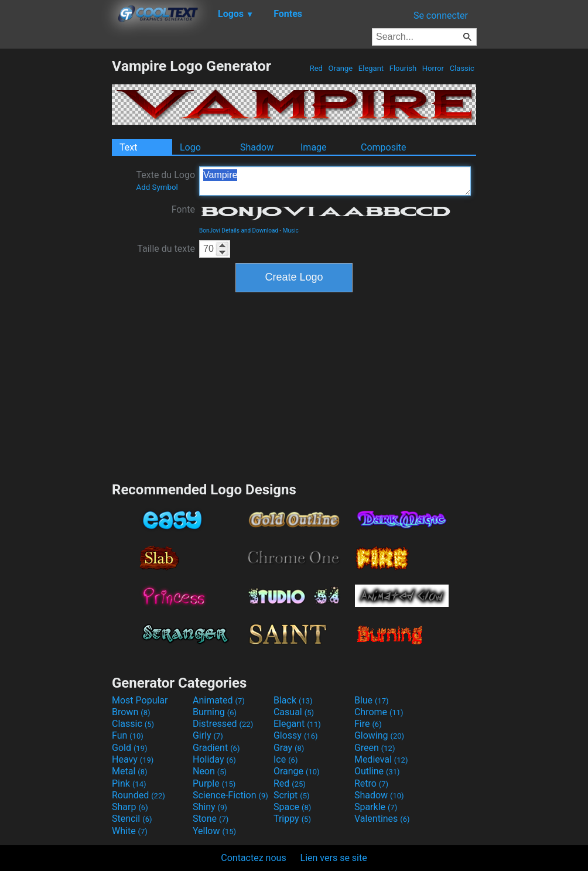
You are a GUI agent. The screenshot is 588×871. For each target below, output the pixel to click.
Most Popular (140, 700)
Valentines (382, 819)
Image (314, 147)
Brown (131, 712)
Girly (208, 735)
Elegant (371, 68)
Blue (372, 700)
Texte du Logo (165, 180)
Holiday (214, 759)
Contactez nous (253, 858)
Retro (371, 783)
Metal (130, 771)
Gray (289, 748)
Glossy (296, 735)
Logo (190, 147)
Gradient (216, 748)
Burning (215, 712)
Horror (433, 68)
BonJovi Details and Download (239, 230)
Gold (130, 748)
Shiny (210, 807)
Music (291, 230)
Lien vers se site (334, 858)
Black (293, 700)
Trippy (292, 819)
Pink (129, 783)
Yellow (214, 831)
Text (128, 147)
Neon (210, 771)
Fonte (183, 209)
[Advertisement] (56, 233)
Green (375, 748)
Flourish (403, 68)
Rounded (139, 795)
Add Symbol (157, 187)
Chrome (379, 712)
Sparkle (376, 807)
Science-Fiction (230, 795)
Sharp (130, 807)
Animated (219, 700)
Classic (462, 68)
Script (292, 795)
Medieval (381, 759)
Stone (211, 819)
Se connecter (441, 16)
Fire (368, 724)
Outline (377, 771)
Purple (214, 783)
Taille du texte (166, 249)
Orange (340, 68)
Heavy (133, 759)
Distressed (223, 724)
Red (316, 68)
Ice (286, 759)
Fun (128, 735)
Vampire (335, 181)
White (130, 831)
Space (292, 807)
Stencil (132, 819)
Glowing (379, 735)
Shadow (257, 147)
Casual (294, 712)
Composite (384, 147)
